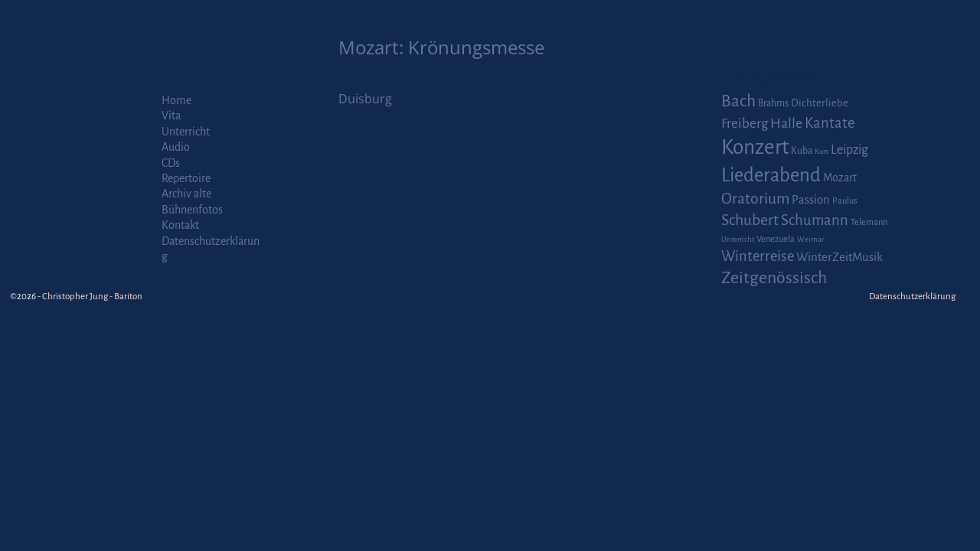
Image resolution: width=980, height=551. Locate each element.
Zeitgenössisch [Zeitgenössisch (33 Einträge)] (774, 278)
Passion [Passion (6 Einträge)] (811, 200)
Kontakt (180, 225)
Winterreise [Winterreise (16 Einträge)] (758, 256)
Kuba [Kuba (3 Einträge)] (802, 151)
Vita (171, 116)
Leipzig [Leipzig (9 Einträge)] (849, 150)
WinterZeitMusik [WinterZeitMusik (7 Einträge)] (840, 257)
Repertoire (186, 178)
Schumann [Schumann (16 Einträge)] (815, 220)
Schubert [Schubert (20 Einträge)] (750, 220)
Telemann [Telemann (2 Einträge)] (869, 222)
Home (176, 100)
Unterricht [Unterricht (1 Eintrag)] (738, 239)
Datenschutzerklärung (912, 297)
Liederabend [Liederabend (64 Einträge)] (771, 175)
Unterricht (186, 132)
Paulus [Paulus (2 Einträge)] (845, 201)
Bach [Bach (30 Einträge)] (738, 101)
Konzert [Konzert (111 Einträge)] (755, 147)
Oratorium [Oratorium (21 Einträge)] (755, 199)
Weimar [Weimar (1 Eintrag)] (810, 239)
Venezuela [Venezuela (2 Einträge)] (776, 239)
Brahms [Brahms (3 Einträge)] (773, 103)
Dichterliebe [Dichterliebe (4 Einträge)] (820, 103)
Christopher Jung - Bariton (92, 297)
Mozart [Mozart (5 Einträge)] (840, 178)
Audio (176, 147)
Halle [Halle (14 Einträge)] (786, 123)
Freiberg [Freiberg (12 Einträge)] (745, 124)
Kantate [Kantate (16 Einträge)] (830, 123)
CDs (171, 163)
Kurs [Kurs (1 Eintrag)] (822, 151)
